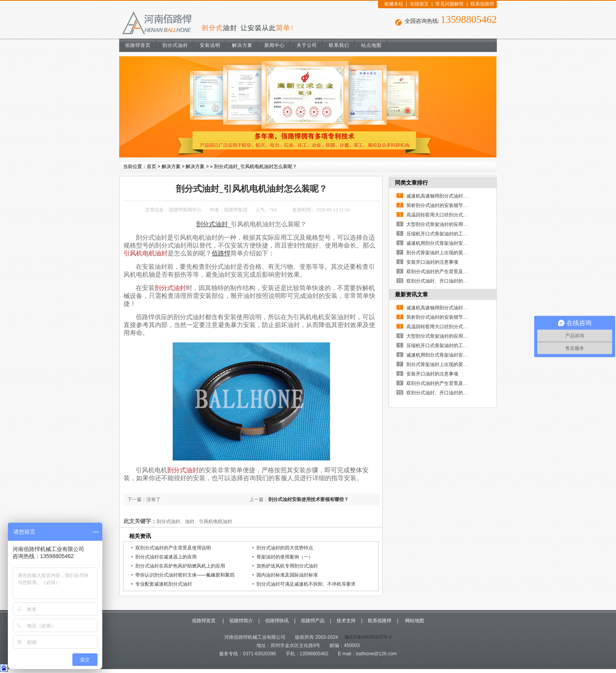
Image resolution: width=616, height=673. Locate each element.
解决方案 (242, 45)
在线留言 (419, 4)
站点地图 (371, 45)
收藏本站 (394, 4)
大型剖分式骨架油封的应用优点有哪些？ (449, 224)
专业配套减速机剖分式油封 (164, 584)
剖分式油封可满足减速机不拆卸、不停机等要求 (306, 584)
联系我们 (339, 45)
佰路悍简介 (241, 621)
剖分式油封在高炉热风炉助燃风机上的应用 (180, 566)
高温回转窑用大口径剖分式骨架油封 (444, 215)
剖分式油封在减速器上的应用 (166, 557)
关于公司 (307, 45)
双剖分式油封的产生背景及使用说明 (173, 548)
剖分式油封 (175, 45)
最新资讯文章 (411, 294)
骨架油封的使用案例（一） (285, 557)
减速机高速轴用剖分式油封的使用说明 (446, 196)
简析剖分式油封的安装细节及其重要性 (446, 205)
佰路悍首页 (138, 45)
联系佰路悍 (482, 4)
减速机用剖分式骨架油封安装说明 (442, 243)
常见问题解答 (450, 4)
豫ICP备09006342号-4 (367, 637)
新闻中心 (275, 45)
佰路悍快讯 (277, 621)
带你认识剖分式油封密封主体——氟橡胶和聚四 (185, 575)
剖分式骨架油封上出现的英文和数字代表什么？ (456, 253)
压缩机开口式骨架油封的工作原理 (442, 234)
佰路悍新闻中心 (185, 210)
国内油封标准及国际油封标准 (287, 575)
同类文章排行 (411, 183)
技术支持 (346, 621)
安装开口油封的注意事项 (432, 262)
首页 (151, 166)
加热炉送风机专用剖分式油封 (287, 566)
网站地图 (414, 621)
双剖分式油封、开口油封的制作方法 (444, 281)
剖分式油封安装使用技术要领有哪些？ (308, 499)
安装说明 (210, 45)
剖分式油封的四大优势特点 (285, 548)
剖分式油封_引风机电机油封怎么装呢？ (255, 166)
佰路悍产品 (313, 621)
